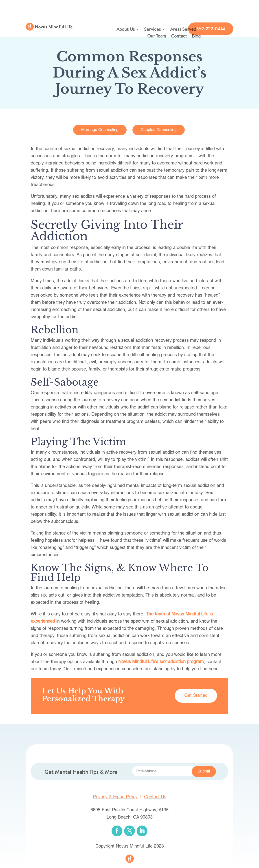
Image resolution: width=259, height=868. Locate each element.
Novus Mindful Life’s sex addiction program (161, 662)
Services (152, 30)
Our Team (157, 37)
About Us (126, 30)
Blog (196, 37)
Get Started (196, 696)
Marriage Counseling (100, 130)
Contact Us (155, 797)
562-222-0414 (211, 29)
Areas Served (183, 30)
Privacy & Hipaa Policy (115, 797)
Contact (179, 37)
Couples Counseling (159, 130)
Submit (204, 771)
